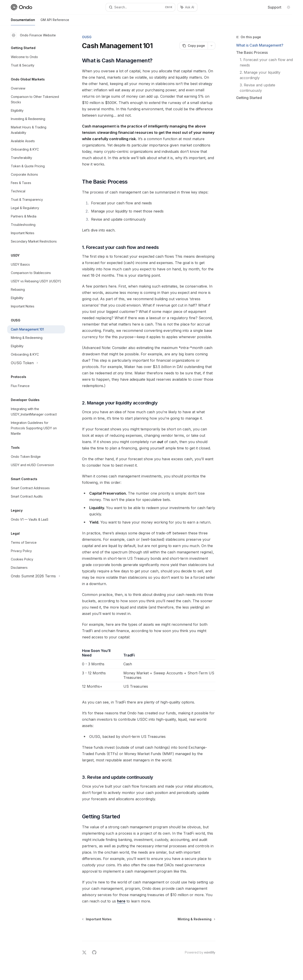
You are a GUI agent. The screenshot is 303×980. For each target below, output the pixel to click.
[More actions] (211, 46)
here (121, 901)
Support (275, 7)
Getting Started (249, 98)
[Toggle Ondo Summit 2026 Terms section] (36, 576)
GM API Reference (55, 22)
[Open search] (140, 7)
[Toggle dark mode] (289, 7)
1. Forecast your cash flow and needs (267, 62)
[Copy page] (194, 46)
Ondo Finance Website (33, 35)
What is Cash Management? (260, 45)
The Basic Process (252, 52)
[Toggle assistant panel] (187, 7)
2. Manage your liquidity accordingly (261, 75)
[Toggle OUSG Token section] (36, 363)
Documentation (23, 22)
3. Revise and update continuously (258, 88)
